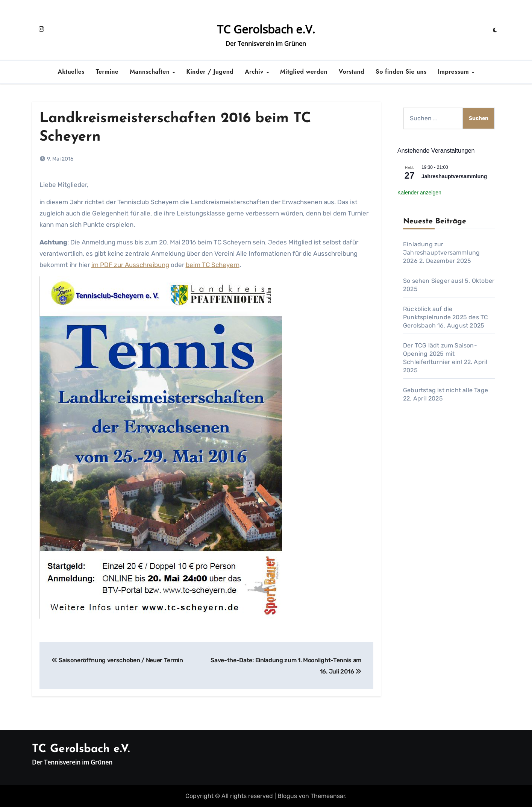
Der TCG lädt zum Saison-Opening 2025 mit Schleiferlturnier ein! (440, 354)
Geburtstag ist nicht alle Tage (446, 390)
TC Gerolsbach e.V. (266, 29)
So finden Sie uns (401, 72)
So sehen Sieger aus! (433, 281)
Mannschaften (151, 72)
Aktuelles (71, 72)
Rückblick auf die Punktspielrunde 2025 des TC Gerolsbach (446, 317)
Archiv (255, 72)
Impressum (455, 72)
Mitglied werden (304, 72)
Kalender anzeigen (419, 193)
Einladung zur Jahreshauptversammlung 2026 (441, 253)
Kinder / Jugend (210, 72)
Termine (107, 72)
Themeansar (328, 796)
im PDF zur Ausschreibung (130, 265)
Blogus (287, 796)
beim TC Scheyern (213, 265)
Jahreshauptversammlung (454, 176)
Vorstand (352, 72)
